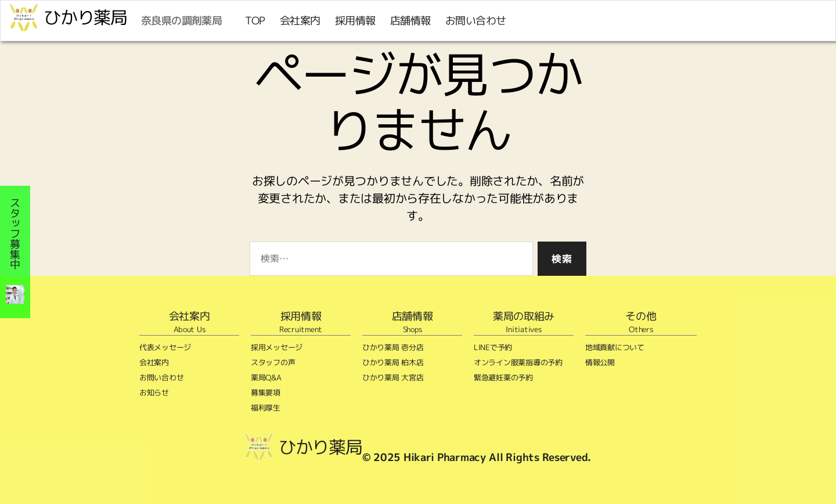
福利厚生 (266, 408)
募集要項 (266, 393)
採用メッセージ (277, 347)
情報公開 (600, 362)
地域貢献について (615, 347)
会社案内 (300, 21)
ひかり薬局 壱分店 (393, 347)
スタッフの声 (273, 362)
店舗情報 (410, 21)
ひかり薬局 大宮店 (393, 377)
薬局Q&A (266, 377)
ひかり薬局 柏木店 (393, 362)
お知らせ (154, 393)
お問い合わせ (476, 21)
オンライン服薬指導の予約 (518, 362)
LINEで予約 (493, 347)
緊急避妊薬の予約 (503, 377)
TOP (255, 21)
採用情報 (355, 21)
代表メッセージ (165, 347)
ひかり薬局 (85, 17)
